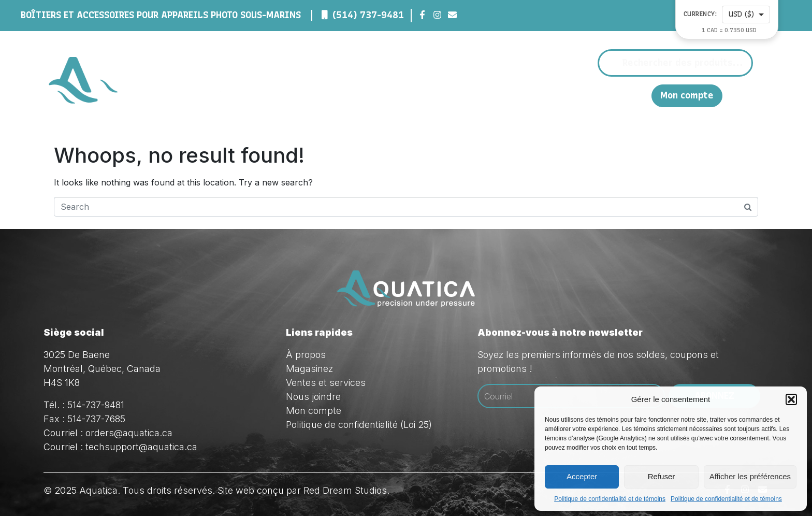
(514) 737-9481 (368, 15)
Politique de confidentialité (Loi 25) (359, 425)
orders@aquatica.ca (129, 433)
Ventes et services (326, 383)
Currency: (700, 14)
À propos (409, 95)
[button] (791, 399)
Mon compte (687, 96)
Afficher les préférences (750, 476)
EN (638, 95)
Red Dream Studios (345, 490)
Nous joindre (597, 95)
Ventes (538, 95)
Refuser (662, 476)
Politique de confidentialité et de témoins (610, 499)
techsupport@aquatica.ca (141, 447)
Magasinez (475, 95)
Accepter (582, 476)
